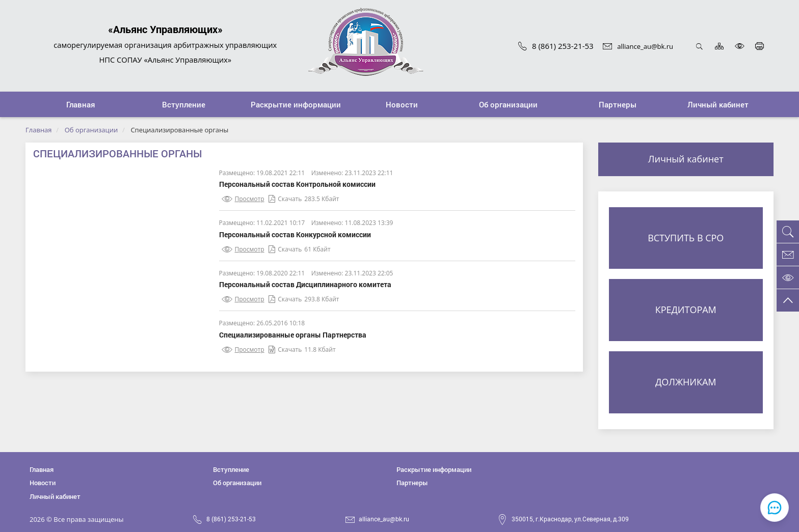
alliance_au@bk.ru (638, 46)
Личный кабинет (686, 159)
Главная (39, 130)
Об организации (91, 130)
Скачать (285, 199)
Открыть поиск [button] (699, 46)
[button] (184, 104)
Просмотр (243, 199)
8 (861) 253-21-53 (556, 46)
